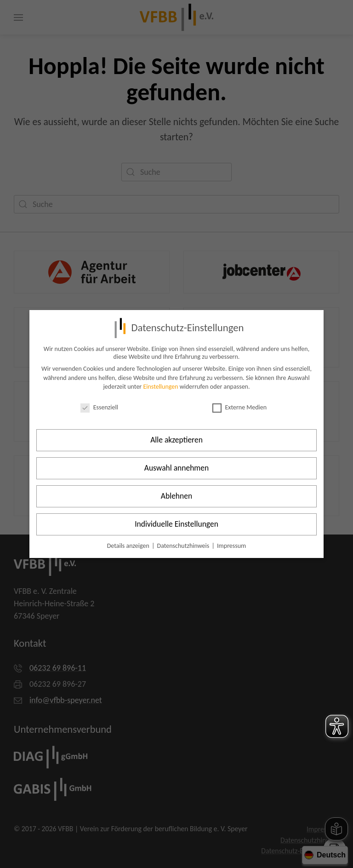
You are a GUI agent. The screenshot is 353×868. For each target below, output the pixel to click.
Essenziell (99, 407)
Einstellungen (160, 387)
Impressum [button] (231, 546)
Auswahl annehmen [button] (177, 468)
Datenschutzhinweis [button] (184, 546)
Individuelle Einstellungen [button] (176, 524)
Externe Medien (240, 407)
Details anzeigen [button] (129, 546)
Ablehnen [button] (176, 496)
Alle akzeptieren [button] (176, 440)
